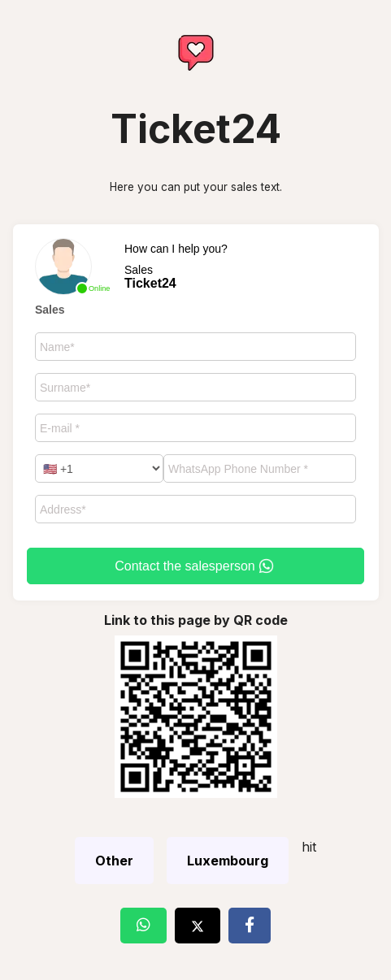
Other (114, 861)
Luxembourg (228, 861)
